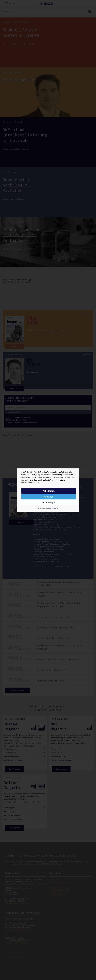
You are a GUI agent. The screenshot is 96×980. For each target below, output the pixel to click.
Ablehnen (49, 497)
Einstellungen (49, 503)
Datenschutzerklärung (52, 508)
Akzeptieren (49, 491)
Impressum (42, 508)
